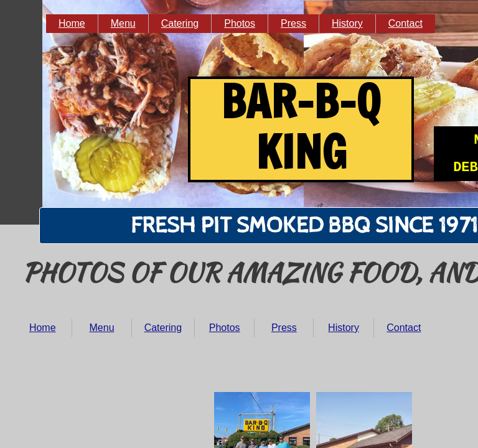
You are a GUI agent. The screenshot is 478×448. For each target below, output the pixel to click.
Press (284, 328)
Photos (225, 328)
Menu (102, 328)
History (344, 328)
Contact (404, 328)
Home (43, 328)
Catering (163, 328)
